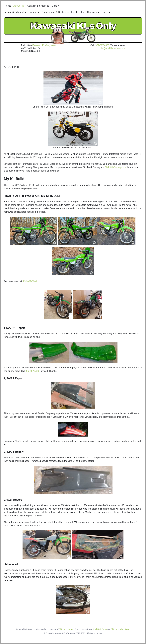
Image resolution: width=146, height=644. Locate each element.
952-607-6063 (102, 45)
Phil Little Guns (100, 629)
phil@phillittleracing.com (112, 48)
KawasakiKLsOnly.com (44, 45)
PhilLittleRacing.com (115, 167)
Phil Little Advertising (120, 629)
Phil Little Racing (66, 629)
